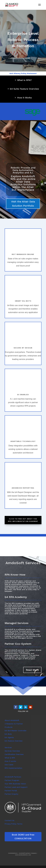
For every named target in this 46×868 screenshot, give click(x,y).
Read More (32, 670)
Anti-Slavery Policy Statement (23, 73)
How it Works (24, 98)
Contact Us (9, 820)
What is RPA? (24, 80)
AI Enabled (23, 394)
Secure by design (23, 348)
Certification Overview (14, 754)
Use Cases (9, 765)
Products (9, 727)
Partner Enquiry (11, 794)
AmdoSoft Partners (13, 777)
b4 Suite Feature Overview (24, 89)
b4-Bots (8, 734)
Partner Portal (11, 791)
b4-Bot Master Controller (16, 731)
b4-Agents (9, 737)
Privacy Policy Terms (13, 824)
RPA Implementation (13, 768)
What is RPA (10, 758)
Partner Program (12, 780)
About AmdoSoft (12, 720)
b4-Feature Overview (14, 741)
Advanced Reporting (23, 488)
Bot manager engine (23, 254)
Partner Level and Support (16, 787)
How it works (10, 761)
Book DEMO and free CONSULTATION (23, 837)
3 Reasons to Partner (14, 724)
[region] (32, 112)
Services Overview (12, 751)
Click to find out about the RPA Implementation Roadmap (23, 520)
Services (8, 747)
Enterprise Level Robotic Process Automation (23, 40)
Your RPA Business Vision (15, 784)
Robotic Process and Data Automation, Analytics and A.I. (23, 170)
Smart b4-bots (23, 301)
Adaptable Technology (23, 441)
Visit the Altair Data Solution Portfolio (23, 204)
